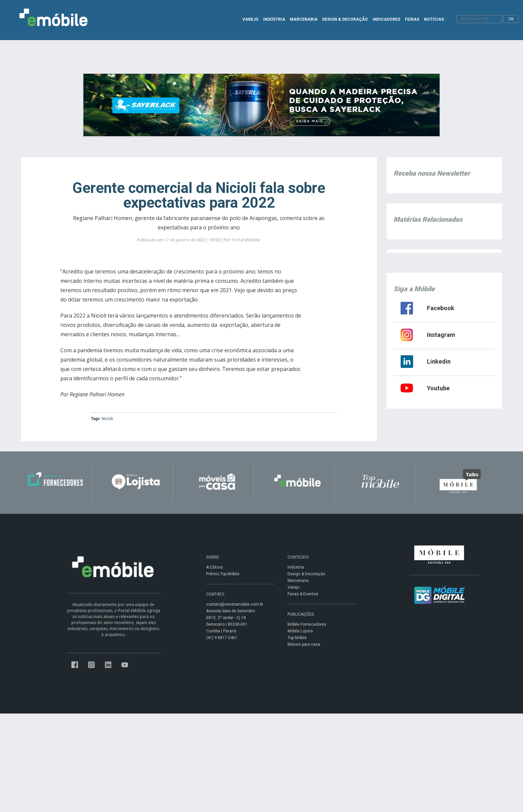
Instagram (441, 335)
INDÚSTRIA (274, 19)
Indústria (296, 567)
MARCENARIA (304, 19)
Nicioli (107, 419)
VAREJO (250, 19)
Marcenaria (298, 581)
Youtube (438, 388)
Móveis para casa (304, 644)
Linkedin (439, 361)
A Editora (214, 567)
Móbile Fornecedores (307, 624)
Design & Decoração (306, 574)
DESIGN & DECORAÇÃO (345, 19)
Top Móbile (297, 638)
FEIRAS (412, 19)
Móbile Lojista (300, 631)
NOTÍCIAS (434, 19)
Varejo (294, 587)
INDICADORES (386, 19)
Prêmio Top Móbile (223, 574)
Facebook (441, 308)
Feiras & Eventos (303, 594)
